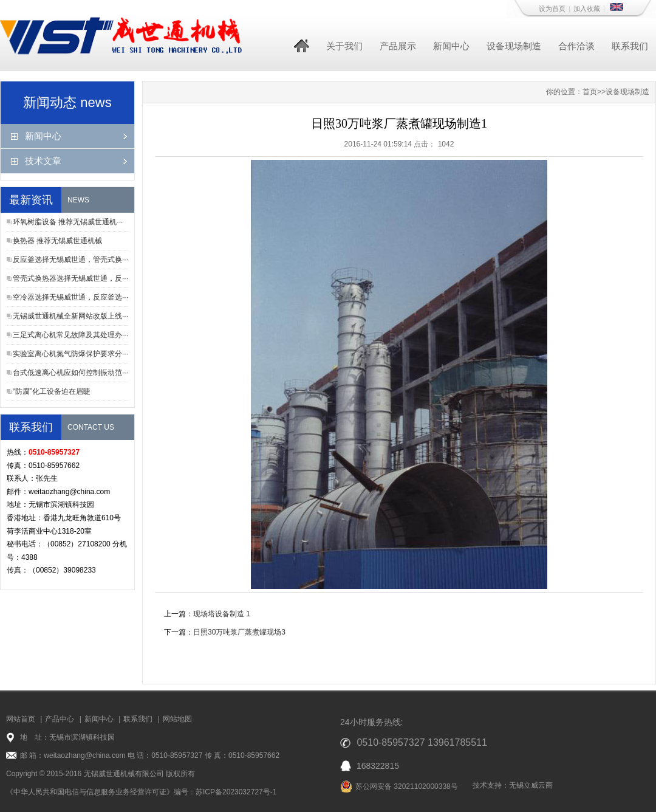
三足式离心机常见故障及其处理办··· (70, 335)
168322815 (378, 766)
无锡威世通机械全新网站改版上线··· (70, 316)
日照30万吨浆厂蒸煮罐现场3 (239, 632)
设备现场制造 (514, 46)
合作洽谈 (576, 46)
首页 (590, 92)
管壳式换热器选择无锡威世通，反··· (70, 278)
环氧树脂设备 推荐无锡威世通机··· (68, 222)
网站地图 (177, 719)
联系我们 (630, 46)
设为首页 (552, 9)
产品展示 (398, 46)
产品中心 (60, 719)
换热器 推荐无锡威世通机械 (57, 241)
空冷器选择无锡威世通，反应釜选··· (70, 297)
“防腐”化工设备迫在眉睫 (52, 391)
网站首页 (21, 719)
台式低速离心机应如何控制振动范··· (70, 373)
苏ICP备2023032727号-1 (236, 792)
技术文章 (43, 161)
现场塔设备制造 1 (222, 614)
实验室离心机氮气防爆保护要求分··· (70, 354)
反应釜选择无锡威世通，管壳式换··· (70, 260)
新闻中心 (451, 46)
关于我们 (344, 46)
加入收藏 (587, 9)
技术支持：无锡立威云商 (513, 785)
